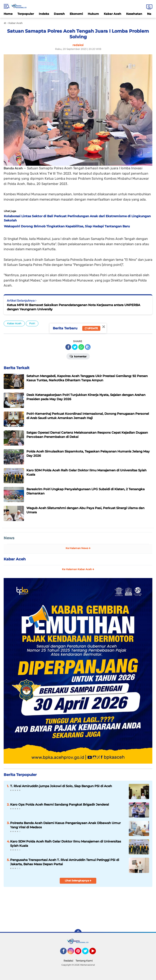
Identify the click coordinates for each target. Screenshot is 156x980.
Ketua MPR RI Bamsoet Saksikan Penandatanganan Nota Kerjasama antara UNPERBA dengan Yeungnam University (74, 307)
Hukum (93, 14)
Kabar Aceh (113, 14)
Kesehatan (134, 14)
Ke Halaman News (78, 548)
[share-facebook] (68, 347)
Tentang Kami (84, 961)
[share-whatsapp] (81, 347)
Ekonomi (76, 14)
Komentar (78, 356)
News (9, 538)
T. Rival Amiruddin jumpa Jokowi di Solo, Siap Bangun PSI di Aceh (61, 786)
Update (91, 328)
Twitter (87, 953)
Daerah (59, 14)
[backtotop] (78, 933)
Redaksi (68, 961)
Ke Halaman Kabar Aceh (78, 569)
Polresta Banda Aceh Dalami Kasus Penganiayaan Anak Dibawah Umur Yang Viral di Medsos (65, 825)
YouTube (95, 953)
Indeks (44, 14)
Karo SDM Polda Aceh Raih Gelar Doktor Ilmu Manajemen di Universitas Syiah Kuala (66, 844)
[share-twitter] (75, 347)
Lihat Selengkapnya (78, 881)
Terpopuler (26, 14)
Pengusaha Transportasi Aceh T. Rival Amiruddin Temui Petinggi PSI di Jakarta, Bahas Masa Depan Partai (65, 862)
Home (8, 14)
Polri (32, 323)
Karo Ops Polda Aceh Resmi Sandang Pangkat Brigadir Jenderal (60, 804)
